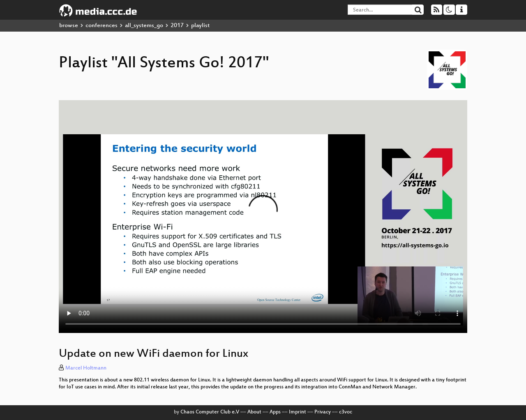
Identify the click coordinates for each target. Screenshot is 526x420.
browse (69, 26)
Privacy (323, 412)
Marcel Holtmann (86, 368)
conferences (102, 26)
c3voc (346, 412)
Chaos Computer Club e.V (210, 412)
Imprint (298, 412)
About (254, 412)
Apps (275, 412)
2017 (177, 26)
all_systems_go (144, 26)
